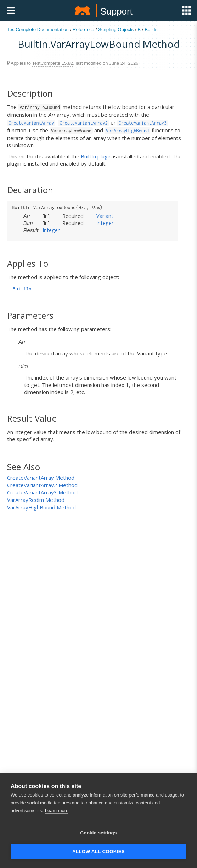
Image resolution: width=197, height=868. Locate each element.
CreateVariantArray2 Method (42, 485)
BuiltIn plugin (96, 156)
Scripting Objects (116, 30)
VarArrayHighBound (127, 131)
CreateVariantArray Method (41, 478)
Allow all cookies (98, 853)
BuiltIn (151, 30)
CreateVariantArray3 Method (42, 492)
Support (116, 11)
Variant (105, 216)
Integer (105, 223)
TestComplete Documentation (38, 30)
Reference (83, 30)
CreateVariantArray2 (83, 123)
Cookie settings (98, 834)
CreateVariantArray (31, 123)
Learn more (57, 812)
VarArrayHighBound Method (41, 507)
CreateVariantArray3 (143, 123)
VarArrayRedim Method (36, 500)
